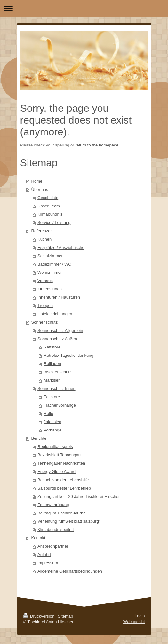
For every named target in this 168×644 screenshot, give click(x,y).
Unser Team (49, 206)
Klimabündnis (50, 214)
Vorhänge (53, 430)
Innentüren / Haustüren (59, 297)
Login (140, 616)
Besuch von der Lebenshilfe (63, 480)
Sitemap (66, 616)
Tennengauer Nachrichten (61, 463)
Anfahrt (44, 554)
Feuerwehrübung (53, 505)
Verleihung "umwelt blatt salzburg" (69, 521)
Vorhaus (45, 281)
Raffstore (52, 347)
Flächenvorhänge (60, 405)
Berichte (39, 438)
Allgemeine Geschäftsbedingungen (70, 571)
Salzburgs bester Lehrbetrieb (64, 488)
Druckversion (40, 616)
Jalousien (53, 422)
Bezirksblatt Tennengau (59, 455)
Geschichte (48, 198)
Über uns (40, 189)
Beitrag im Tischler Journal (62, 513)
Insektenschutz (58, 372)
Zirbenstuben (50, 289)
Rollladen (52, 364)
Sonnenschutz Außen (57, 339)
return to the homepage (97, 145)
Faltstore (52, 397)
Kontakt (38, 538)
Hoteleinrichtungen (55, 314)
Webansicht (134, 622)
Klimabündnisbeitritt (56, 530)
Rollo (49, 413)
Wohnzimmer (50, 272)
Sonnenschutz (44, 322)
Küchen (44, 239)
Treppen (45, 306)
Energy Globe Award (56, 472)
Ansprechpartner (53, 546)
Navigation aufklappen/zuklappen (84, 8)
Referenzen (42, 231)
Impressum (48, 563)
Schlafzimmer (50, 256)
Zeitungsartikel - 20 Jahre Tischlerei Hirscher (79, 496)
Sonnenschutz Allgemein (60, 330)
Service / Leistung (54, 223)
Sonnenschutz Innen (56, 389)
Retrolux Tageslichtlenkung (69, 355)
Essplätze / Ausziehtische (61, 247)
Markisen (52, 380)
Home (37, 181)
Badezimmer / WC (54, 264)
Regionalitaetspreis (55, 447)
